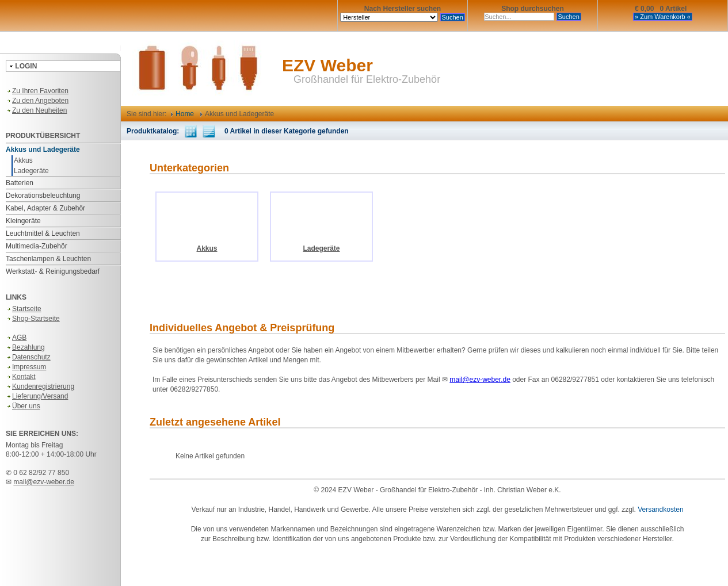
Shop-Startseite (33, 319)
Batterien (20, 183)
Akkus (23, 160)
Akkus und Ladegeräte (43, 150)
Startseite (24, 309)
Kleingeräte (23, 221)
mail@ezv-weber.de (44, 482)
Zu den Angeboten (37, 101)
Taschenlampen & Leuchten (48, 259)
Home (182, 114)
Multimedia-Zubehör (37, 246)
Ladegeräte (31, 171)
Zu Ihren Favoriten (37, 91)
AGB (16, 338)
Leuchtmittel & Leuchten (43, 233)
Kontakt (21, 377)
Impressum (26, 367)
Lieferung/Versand (37, 396)
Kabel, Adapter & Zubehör (45, 208)
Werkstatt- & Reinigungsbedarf (53, 271)
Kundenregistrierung (40, 386)
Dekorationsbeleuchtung (43, 196)
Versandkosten (660, 510)
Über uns (23, 406)
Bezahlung (25, 347)
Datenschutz (28, 357)
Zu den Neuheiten (36, 110)
